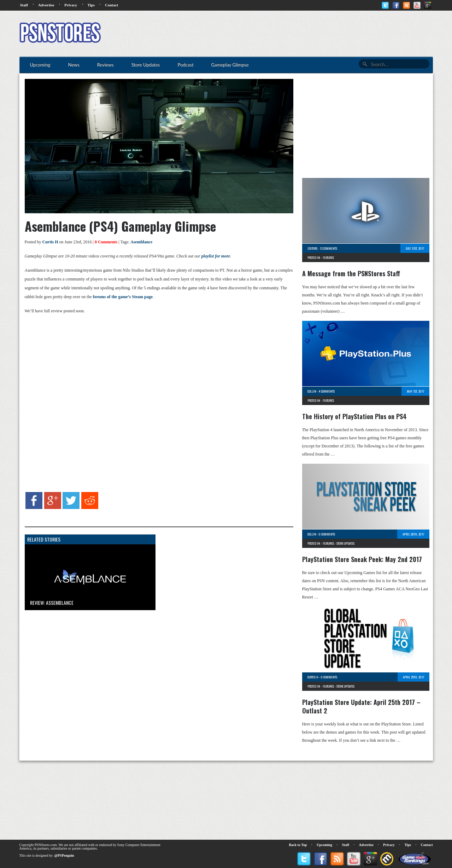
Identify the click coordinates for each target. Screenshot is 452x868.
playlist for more (216, 256)
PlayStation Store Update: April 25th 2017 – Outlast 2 (361, 706)
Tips (91, 5)
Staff (24, 5)
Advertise (46, 5)
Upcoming (324, 845)
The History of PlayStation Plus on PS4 (354, 416)
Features (328, 257)
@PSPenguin (64, 855)
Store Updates (345, 543)
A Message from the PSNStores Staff (351, 273)
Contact (111, 5)
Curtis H (50, 242)
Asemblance (141, 242)
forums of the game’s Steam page (123, 297)
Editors (312, 248)
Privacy (71, 5)
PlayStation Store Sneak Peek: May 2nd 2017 (362, 559)
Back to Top (298, 845)
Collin (312, 391)
